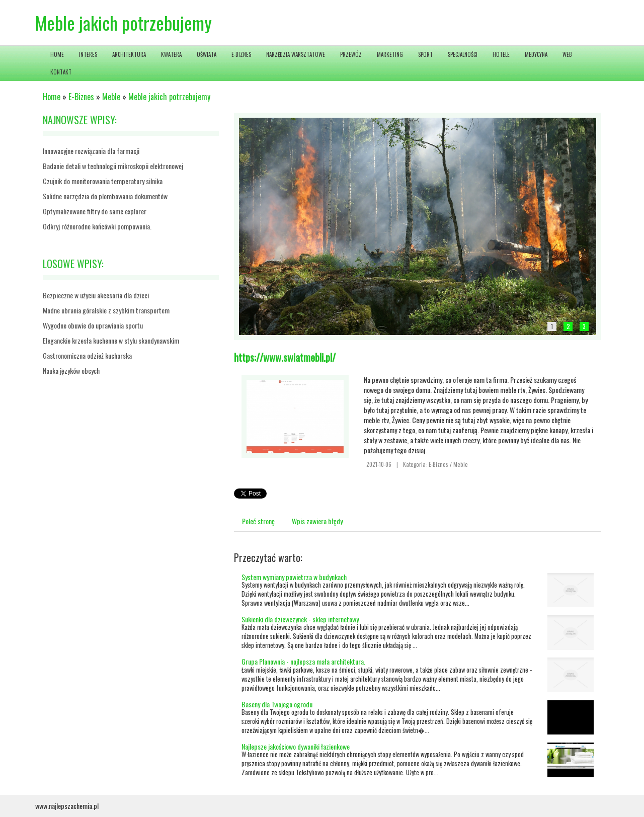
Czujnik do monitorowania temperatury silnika (103, 181)
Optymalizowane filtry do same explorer (95, 211)
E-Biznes (81, 97)
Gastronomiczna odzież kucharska (87, 355)
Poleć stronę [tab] (258, 521)
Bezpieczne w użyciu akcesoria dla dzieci (96, 295)
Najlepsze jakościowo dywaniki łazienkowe (296, 746)
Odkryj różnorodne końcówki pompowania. (97, 226)
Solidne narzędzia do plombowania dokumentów (105, 196)
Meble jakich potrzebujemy (169, 97)
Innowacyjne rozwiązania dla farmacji (91, 151)
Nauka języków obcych (71, 371)
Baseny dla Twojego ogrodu (277, 704)
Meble (111, 97)
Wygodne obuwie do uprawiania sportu (93, 325)
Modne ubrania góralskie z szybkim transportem (106, 310)
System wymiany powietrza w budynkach (294, 577)
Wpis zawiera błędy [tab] (317, 521)
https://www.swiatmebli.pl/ (285, 357)
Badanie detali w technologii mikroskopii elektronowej (113, 166)
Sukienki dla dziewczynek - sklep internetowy (300, 619)
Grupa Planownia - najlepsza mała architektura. (303, 661)
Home (52, 97)
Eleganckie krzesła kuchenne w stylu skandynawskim (111, 340)
